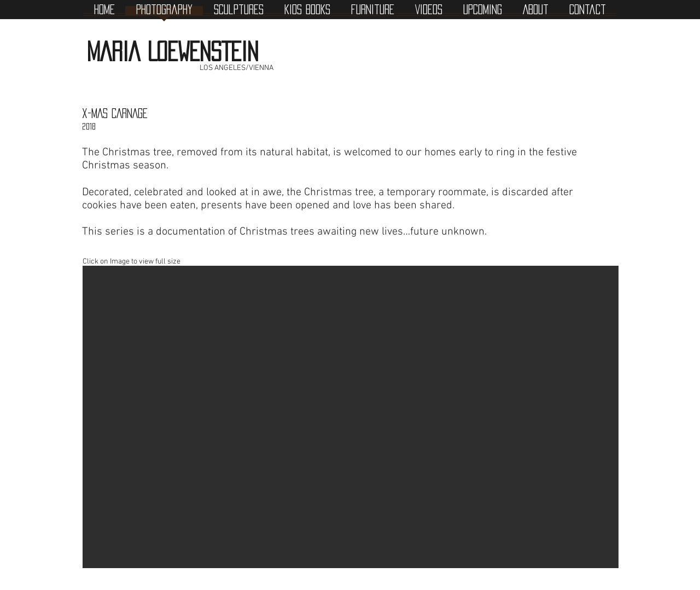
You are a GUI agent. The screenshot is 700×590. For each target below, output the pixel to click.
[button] (351, 417)
